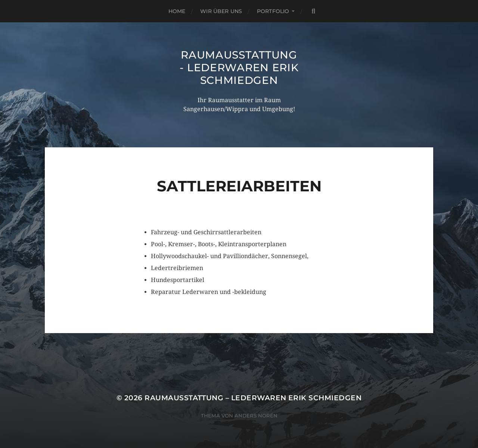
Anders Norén (256, 416)
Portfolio (273, 11)
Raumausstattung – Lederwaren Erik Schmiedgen (253, 398)
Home (177, 11)
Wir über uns (221, 11)
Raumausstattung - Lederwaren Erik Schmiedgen (239, 68)
